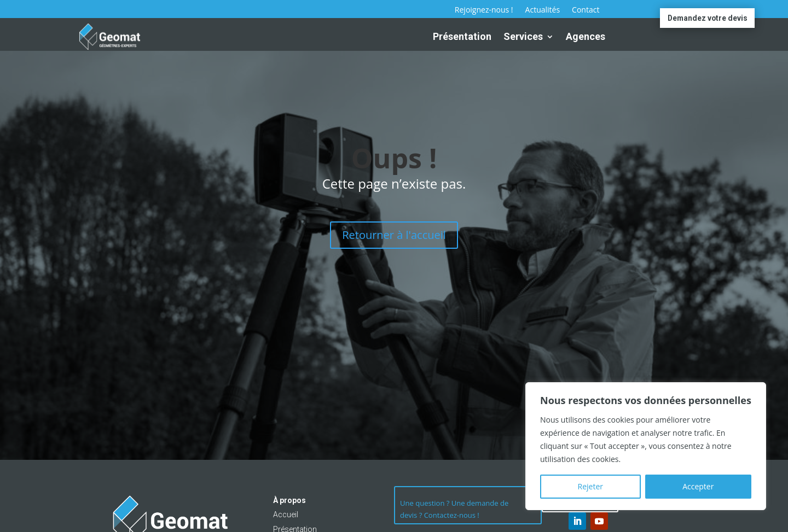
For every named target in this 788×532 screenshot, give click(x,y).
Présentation (462, 36)
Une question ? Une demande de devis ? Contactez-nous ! (454, 510)
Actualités (543, 10)
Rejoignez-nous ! (484, 10)
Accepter (698, 486)
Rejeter (590, 486)
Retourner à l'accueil (394, 235)
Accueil (286, 515)
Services (523, 36)
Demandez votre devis (707, 18)
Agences (586, 36)
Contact (586, 10)
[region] (646, 446)
